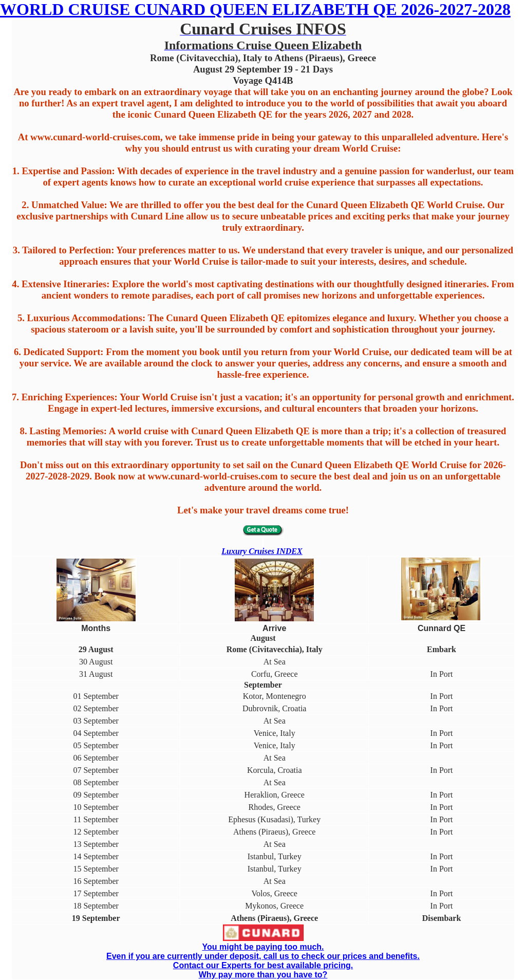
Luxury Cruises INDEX (262, 551)
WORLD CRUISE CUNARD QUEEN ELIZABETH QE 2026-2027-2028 (255, 9)
